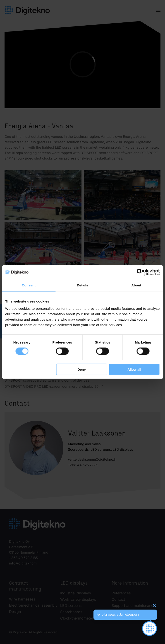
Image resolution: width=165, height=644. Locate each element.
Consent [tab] (29, 285)
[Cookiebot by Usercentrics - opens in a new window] (140, 272)
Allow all (134, 369)
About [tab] (136, 285)
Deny (82, 369)
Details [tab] (83, 285)
